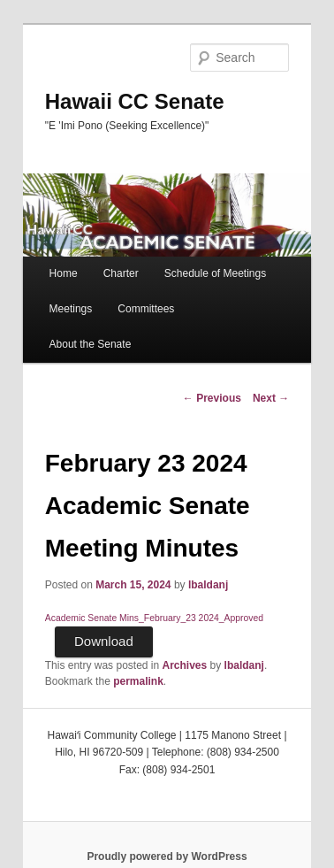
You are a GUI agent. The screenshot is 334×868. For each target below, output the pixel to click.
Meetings (71, 309)
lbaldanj (208, 585)
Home (64, 273)
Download (104, 641)
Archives (185, 665)
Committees (146, 309)
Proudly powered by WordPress (167, 856)
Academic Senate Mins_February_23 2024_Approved (154, 618)
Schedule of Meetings (215, 273)
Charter (121, 273)
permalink (138, 681)
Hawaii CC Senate (135, 101)
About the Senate (91, 344)
